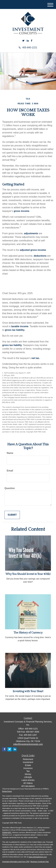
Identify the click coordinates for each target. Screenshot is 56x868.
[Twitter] (23, 41)
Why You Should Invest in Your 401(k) (28, 574)
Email (10, 471)
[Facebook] (32, 41)
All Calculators (28, 786)
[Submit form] (12, 515)
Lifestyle (28, 777)
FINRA (5, 832)
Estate (28, 765)
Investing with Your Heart (28, 691)
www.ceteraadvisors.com (38, 857)
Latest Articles (28, 780)
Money (28, 774)
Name (10, 453)
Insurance (28, 768)
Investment (28, 762)
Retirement (28, 759)
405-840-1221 (28, 48)
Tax (28, 771)
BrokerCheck (7, 791)
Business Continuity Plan (40, 862)
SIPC (10, 832)
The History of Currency (28, 633)
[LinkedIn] (28, 41)
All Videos (28, 783)
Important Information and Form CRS (16, 862)
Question (10, 488)
